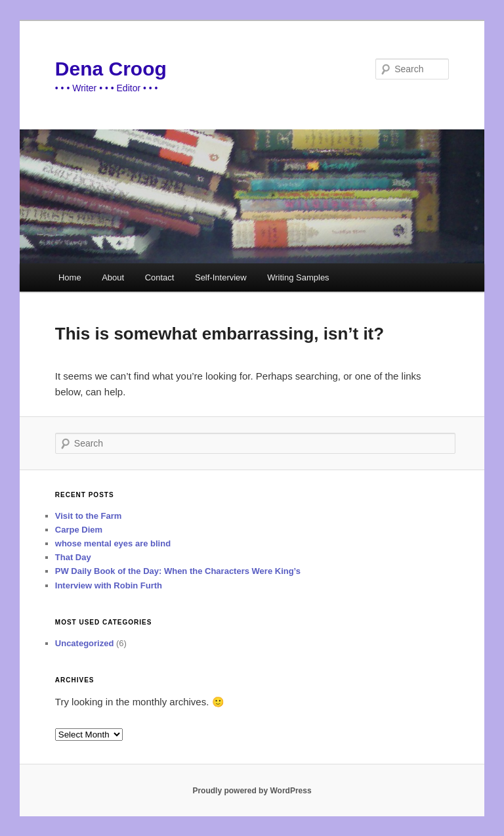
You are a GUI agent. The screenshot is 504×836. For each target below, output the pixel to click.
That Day (73, 557)
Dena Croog (111, 69)
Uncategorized (85, 643)
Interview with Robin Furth (109, 585)
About (113, 277)
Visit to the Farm (89, 516)
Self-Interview (221, 277)
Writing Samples (298, 277)
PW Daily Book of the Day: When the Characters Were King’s (178, 571)
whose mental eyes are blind (113, 543)
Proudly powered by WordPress (252, 791)
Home (70, 277)
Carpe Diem (79, 530)
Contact (160, 277)
